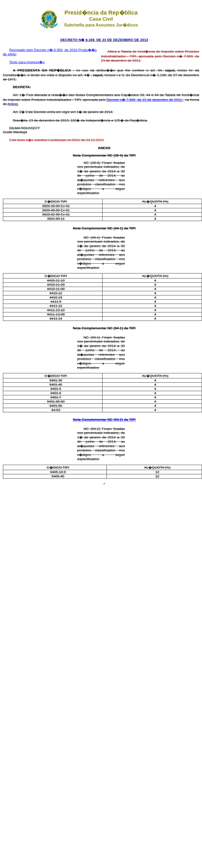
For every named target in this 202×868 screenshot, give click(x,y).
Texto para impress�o (27, 62)
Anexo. (13, 104)
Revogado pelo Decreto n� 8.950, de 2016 (44, 50)
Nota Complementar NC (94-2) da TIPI (104, 420)
